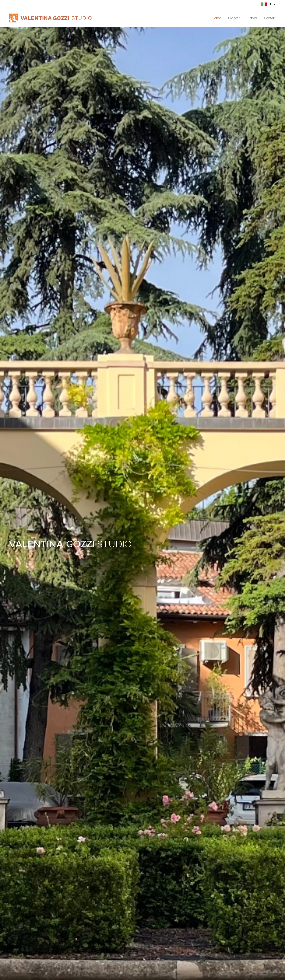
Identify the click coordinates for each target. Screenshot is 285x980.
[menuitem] (216, 18)
